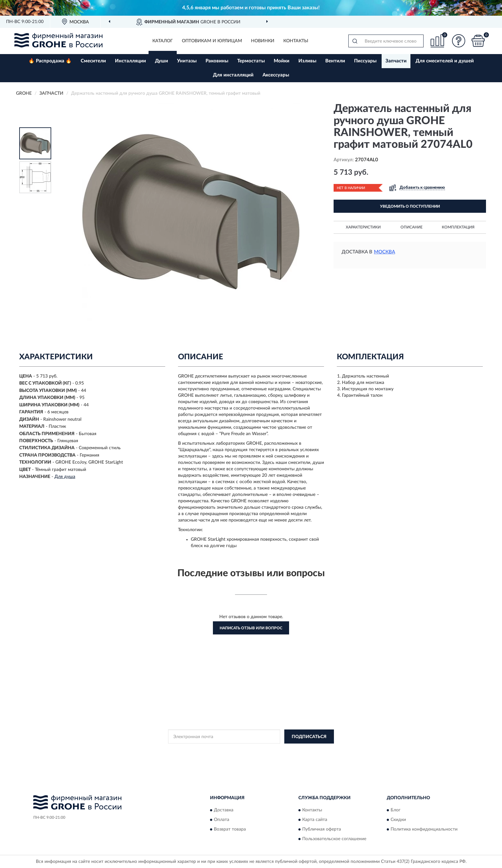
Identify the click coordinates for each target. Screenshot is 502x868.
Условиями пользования (308, 751)
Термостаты (251, 61)
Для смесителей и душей (445, 61)
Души (162, 61)
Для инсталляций (233, 75)
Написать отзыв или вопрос (251, 628)
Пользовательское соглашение (334, 839)
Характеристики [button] (363, 227)
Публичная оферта (322, 829)
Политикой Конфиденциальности (251, 751)
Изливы (307, 61)
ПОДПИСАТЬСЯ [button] (309, 737)
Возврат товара (230, 829)
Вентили (335, 61)
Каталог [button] (163, 41)
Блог (396, 810)
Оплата (222, 820)
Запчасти (396, 61)
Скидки (398, 820)
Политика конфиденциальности (424, 829)
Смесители (93, 61)
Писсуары (365, 61)
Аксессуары (276, 75)
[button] (459, 41)
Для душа (65, 477)
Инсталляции (130, 61)
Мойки (282, 61)
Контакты (296, 41)
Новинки (263, 41)
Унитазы (187, 61)
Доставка (224, 810)
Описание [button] (412, 227)
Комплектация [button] (458, 227)
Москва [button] (385, 252)
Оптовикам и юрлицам (212, 41)
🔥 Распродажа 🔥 (50, 61)
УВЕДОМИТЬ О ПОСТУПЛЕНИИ (410, 206)
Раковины (217, 61)
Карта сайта (315, 820)
